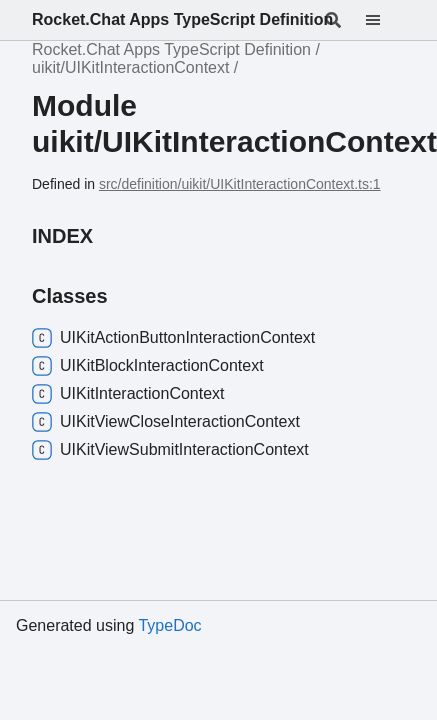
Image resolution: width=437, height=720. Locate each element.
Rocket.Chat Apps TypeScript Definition (182, 19)
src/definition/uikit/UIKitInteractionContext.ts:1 (240, 184)
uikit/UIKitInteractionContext (130, 67)
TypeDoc (169, 625)
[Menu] (385, 20)
